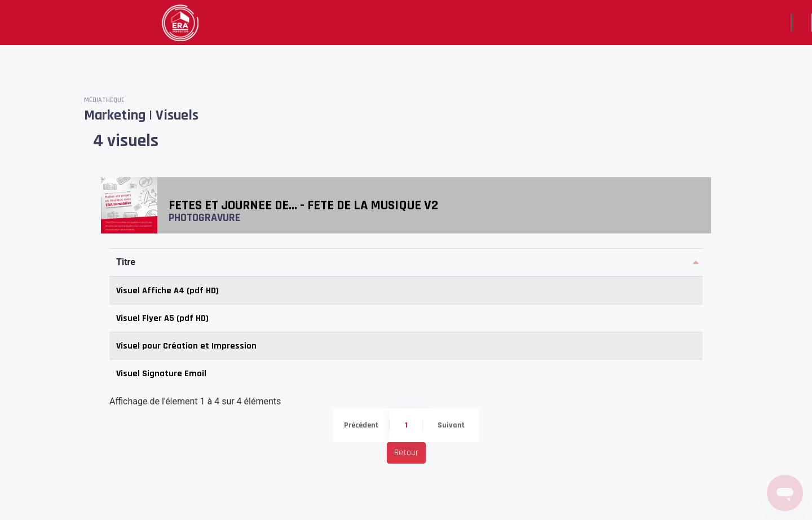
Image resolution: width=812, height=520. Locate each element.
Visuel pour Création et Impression (186, 346)
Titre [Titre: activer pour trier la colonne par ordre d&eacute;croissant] (126, 262)
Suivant (451, 425)
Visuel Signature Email (161, 374)
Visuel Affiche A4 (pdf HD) (167, 291)
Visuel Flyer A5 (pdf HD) (162, 318)
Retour (406, 453)
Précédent (361, 425)
